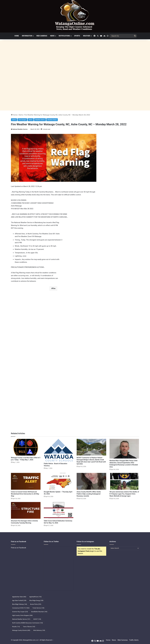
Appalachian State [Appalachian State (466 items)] (19, 597)
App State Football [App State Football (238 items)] (19, 601)
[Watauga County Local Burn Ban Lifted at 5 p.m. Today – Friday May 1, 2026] (26, 447)
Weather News (52, 120)
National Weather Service (20, 129)
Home (17, 36)
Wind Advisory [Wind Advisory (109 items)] (39, 630)
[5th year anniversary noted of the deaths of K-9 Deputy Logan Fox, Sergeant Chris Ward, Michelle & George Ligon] (124, 481)
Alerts (21, 115)
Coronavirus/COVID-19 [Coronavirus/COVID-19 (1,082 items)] (21, 608)
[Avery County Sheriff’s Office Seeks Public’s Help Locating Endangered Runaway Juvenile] (91, 481)
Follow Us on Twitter (51, 542)
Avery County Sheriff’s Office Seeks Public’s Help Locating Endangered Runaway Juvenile (89, 494)
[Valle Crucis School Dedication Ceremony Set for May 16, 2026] (59, 510)
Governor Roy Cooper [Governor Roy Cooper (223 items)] (20, 612)
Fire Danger (22, 120)
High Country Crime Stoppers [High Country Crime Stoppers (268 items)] (22, 615)
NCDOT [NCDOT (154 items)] (37, 619)
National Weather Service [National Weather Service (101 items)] (21, 619)
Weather (87, 36)
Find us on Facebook (19, 548)
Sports (77, 36)
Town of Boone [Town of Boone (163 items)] (29, 627)
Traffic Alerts (134, 640)
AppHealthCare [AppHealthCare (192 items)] (35, 597)
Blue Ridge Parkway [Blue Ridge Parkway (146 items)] (20, 604)
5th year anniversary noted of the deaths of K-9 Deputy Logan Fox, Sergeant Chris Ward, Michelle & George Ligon (124, 494)
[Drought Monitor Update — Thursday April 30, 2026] (59, 481)
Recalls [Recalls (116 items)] (16, 627)
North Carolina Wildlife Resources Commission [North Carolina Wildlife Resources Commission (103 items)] (28, 623)
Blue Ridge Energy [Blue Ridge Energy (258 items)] (36, 601)
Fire (54, 288)
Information (27, 36)
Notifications (64, 36)
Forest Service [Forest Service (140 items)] (38, 608)
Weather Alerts (40, 120)
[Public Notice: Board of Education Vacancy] (59, 450)
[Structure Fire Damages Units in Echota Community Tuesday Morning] (26, 510)
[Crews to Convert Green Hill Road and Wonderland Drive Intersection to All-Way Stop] (26, 481)
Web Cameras (42, 36)
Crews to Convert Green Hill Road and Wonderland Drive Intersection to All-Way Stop (25, 494)
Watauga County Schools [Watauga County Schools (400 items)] (21, 630)
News (52, 36)
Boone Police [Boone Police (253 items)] (36, 604)
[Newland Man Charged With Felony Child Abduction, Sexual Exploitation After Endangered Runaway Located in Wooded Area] (124, 449)
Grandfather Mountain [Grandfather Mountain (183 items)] (39, 612)
